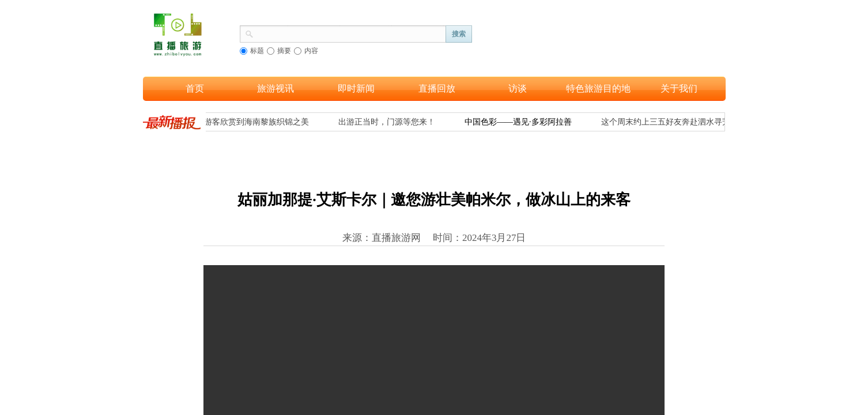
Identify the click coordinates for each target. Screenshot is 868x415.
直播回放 (437, 88)
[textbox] (350, 33)
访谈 (518, 88)
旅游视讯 (276, 88)
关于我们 (679, 88)
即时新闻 (356, 88)
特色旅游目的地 (598, 88)
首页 (195, 88)
